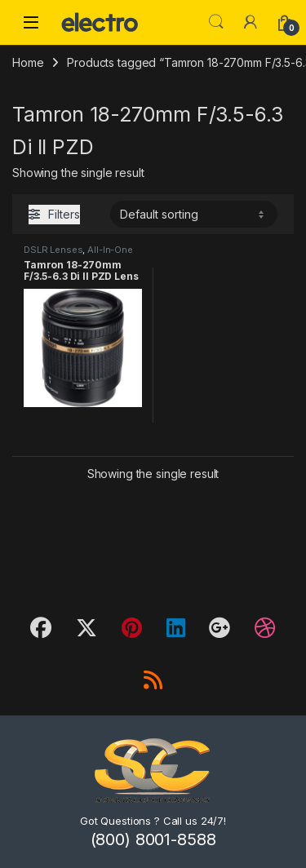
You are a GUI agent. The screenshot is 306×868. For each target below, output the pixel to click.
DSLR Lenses (53, 250)
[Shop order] (194, 214)
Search (216, 22)
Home (28, 62)
